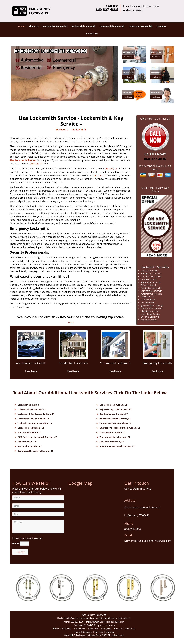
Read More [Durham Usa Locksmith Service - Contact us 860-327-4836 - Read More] (31, 371)
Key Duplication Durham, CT (114, 414)
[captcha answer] (24, 544)
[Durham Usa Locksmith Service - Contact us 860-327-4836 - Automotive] (129, 52)
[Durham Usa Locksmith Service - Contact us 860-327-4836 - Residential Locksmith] (73, 365)
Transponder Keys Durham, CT (115, 437)
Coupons (161, 26)
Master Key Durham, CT (29, 432)
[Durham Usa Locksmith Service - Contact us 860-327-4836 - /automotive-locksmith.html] (135, 54)
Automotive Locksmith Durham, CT (117, 446)
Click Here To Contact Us (155, 119)
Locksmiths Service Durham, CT (33, 419)
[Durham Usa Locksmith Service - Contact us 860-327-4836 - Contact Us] (156, 93)
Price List (99, 632)
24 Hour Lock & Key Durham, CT (115, 423)
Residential (66, 629)
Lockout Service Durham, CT (32, 409)
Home (21, 26)
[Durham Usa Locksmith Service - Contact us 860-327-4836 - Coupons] (128, 93)
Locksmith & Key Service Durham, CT (36, 414)
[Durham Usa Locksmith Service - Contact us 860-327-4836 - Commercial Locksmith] (115, 365)
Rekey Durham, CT (27, 442)
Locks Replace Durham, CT (31, 428)
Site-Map (110, 632)
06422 (71, 322)
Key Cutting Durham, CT (30, 446)
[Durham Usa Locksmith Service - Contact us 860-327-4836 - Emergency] (156, 73)
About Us (34, 26)
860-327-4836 (107, 9)
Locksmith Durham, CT (29, 405)
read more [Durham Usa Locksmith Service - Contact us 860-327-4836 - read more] (128, 57)
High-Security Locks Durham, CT (116, 409)
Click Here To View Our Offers (155, 189)
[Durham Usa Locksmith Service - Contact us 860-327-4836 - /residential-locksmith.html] (163, 54)
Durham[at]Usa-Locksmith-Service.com (148, 541)
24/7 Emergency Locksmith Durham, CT (37, 437)
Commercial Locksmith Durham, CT (35, 451)
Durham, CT (63, 130)
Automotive (93, 629)
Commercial (80, 629)
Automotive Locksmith (55, 26)
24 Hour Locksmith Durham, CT (115, 419)
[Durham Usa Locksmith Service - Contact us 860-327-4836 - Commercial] (129, 73)
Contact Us (92, 33)
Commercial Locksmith (112, 26)
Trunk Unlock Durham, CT (112, 432)
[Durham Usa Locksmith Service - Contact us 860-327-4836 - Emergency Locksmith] (157, 365)
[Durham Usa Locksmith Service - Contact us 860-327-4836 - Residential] (157, 52)
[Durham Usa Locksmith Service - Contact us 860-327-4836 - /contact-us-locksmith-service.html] (163, 95)
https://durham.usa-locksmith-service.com (105, 622)
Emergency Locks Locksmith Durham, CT (120, 428)
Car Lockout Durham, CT (112, 442)
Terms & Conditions (83, 632)
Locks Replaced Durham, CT (113, 405)
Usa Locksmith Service (23, 160)
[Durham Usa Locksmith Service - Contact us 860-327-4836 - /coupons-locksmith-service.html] (135, 95)
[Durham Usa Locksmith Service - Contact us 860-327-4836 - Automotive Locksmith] (31, 365)
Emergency (106, 629)
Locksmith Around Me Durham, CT (35, 423)
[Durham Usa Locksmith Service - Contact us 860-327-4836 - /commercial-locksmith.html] (115, 344)
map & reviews (123, 618)
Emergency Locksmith (141, 26)
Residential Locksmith (84, 26)
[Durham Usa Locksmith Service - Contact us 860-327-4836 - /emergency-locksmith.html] (163, 75)
